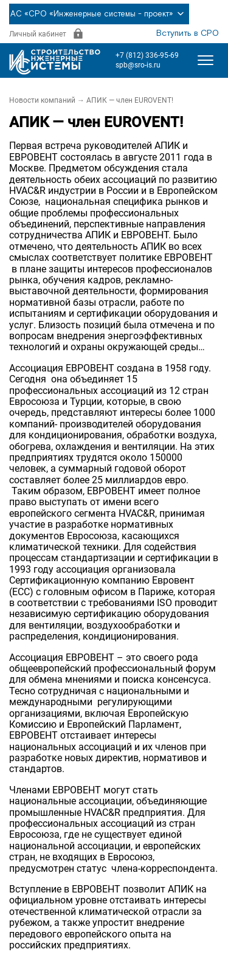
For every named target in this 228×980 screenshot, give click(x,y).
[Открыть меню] (206, 60)
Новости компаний (42, 100)
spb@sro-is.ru (138, 65)
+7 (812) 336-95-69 (147, 55)
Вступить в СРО (188, 33)
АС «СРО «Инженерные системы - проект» (99, 14)
